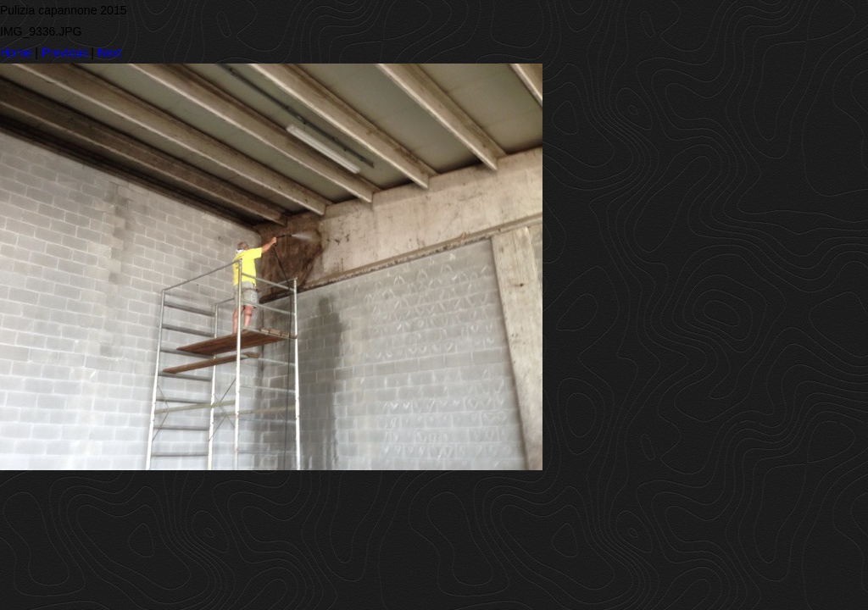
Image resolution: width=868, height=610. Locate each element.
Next (110, 53)
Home (16, 53)
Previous (64, 53)
